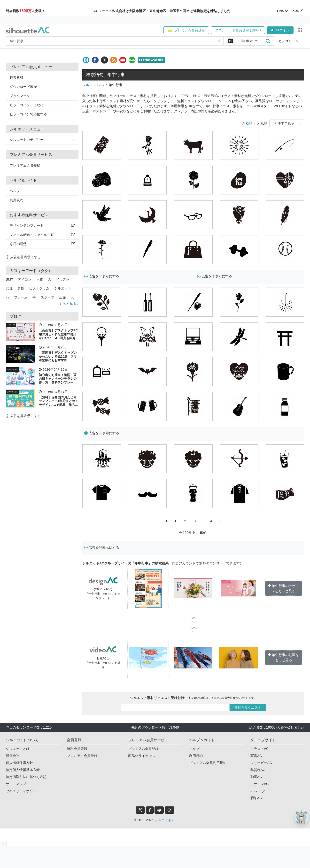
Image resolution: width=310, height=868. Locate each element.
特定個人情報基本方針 (23, 770)
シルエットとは (18, 749)
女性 (9, 288)
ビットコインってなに (27, 105)
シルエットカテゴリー (42, 140)
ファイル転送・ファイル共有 (42, 235)
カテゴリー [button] (288, 41)
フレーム (21, 297)
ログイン (280, 30)
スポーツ (47, 297)
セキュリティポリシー (23, 791)
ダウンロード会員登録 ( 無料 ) (238, 30)
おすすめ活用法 (12, 370)
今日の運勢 (42, 244)
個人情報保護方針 (19, 763)
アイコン (25, 279)
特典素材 (16, 77)
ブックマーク (20, 96)
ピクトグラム (39, 288)
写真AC (256, 756)
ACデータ (258, 791)
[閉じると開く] (3, 843)
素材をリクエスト (248, 707)
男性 (21, 288)
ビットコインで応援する (28, 114)
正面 (62, 297)
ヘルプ (15, 191)
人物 (40, 279)
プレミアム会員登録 (186, 30)
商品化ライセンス (142, 756)
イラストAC (11, 325)
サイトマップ (16, 784)
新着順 (247, 123)
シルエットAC (93, 85)
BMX (9, 279)
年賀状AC (258, 770)
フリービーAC (261, 763)
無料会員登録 (77, 749)
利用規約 (16, 200)
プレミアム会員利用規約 (208, 763)
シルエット (63, 288)
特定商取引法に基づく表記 (26, 777)
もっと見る (69, 304)
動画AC (256, 777)
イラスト (63, 279)
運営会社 (13, 756)
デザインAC (260, 784)
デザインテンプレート (42, 225)
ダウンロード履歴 (23, 87)
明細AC (256, 798)
